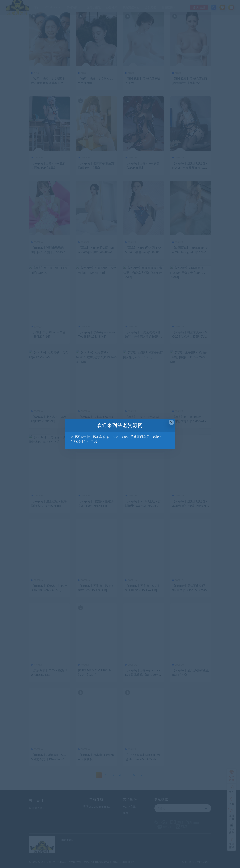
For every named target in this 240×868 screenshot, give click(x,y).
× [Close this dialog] (171, 422)
